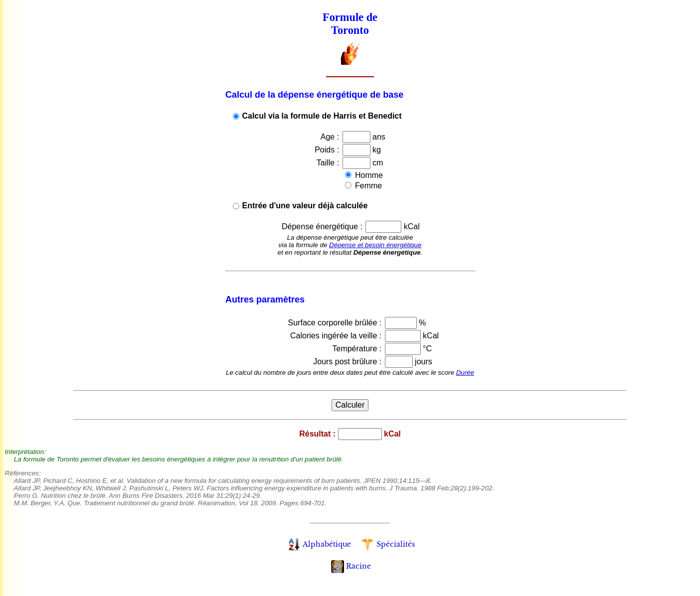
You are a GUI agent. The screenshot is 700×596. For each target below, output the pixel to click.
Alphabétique (319, 544)
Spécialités (388, 544)
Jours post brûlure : (348, 362)
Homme (368, 175)
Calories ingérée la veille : (337, 336)
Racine (351, 566)
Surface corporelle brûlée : (336, 323)
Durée (465, 372)
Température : (358, 349)
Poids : (328, 150)
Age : (331, 137)
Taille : (329, 163)
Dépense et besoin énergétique (375, 245)
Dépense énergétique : (323, 226)
